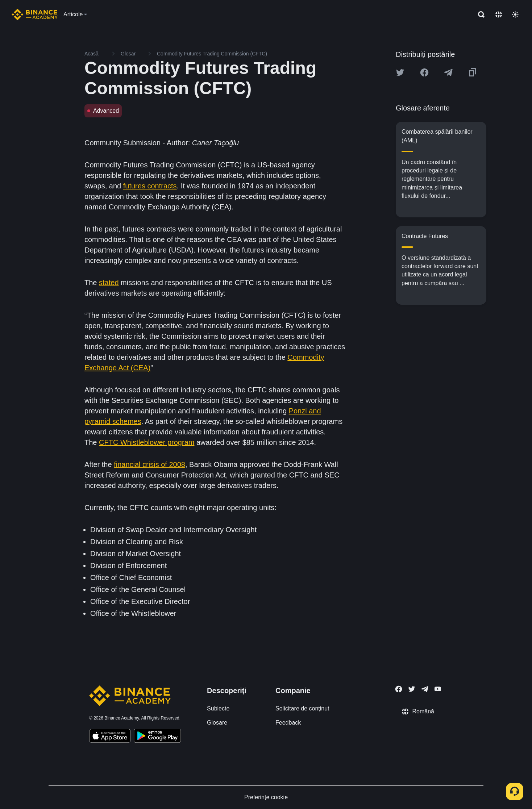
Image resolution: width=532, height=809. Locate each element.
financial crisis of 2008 (149, 464)
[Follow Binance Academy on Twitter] (412, 689)
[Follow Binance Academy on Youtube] (438, 689)
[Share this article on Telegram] (448, 72)
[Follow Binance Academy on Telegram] (425, 689)
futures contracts (150, 186)
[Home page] (35, 14)
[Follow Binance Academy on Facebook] (399, 689)
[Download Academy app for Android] (157, 737)
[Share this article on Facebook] (424, 72)
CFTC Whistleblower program (147, 442)
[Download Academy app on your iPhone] (110, 737)
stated (109, 283)
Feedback (288, 723)
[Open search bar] (479, 14)
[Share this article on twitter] (400, 72)
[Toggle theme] (515, 14)
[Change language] (499, 14)
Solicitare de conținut (302, 708)
